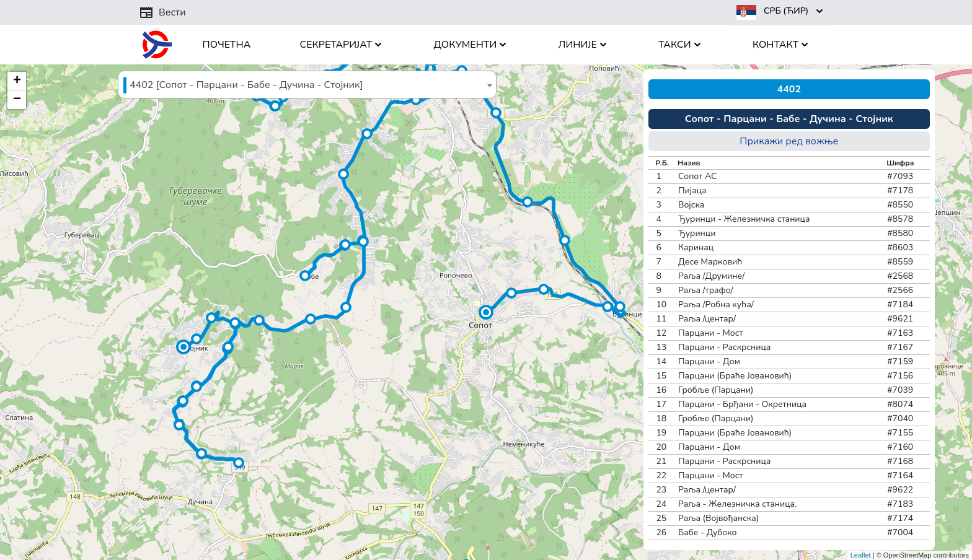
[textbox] (307, 85)
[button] (486, 312)
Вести (162, 12)
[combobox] (307, 85)
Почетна (227, 45)
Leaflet (861, 555)
